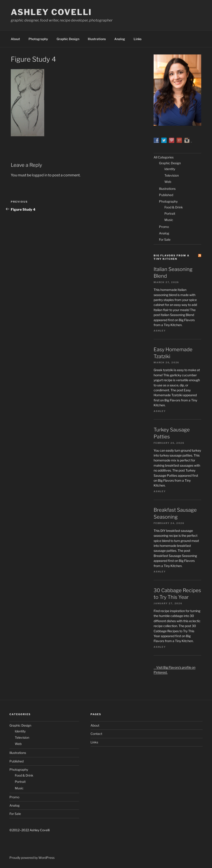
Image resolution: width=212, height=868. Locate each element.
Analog (120, 39)
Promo (164, 227)
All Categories (164, 157)
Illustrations (97, 39)
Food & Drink (174, 207)
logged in (40, 175)
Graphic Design (68, 39)
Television (172, 175)
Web (168, 182)
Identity (170, 169)
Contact (96, 734)
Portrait (170, 213)
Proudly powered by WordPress (32, 858)
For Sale (165, 239)
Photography (38, 39)
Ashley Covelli (51, 12)
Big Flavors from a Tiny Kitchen (172, 257)
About (15, 39)
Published (166, 195)
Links (138, 39)
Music (169, 220)
